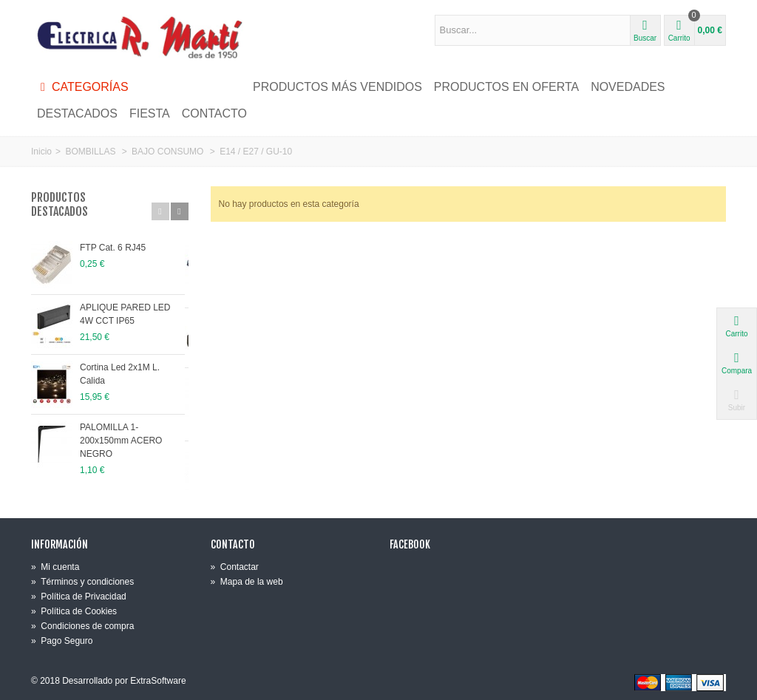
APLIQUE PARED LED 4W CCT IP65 (133, 314)
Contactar (235, 567)
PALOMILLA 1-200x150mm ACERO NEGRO (133, 434)
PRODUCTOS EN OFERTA (506, 87)
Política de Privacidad (79, 597)
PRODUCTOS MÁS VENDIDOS (337, 87)
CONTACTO (214, 113)
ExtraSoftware (158, 681)
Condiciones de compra (82, 626)
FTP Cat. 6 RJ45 (113, 248)
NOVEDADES (628, 87)
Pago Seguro (62, 641)
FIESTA (150, 113)
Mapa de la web (247, 582)
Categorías (83, 87)
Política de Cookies (74, 611)
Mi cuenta (55, 567)
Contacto (233, 545)
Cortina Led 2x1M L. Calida (133, 367)
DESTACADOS (77, 113)
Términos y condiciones (82, 582)
